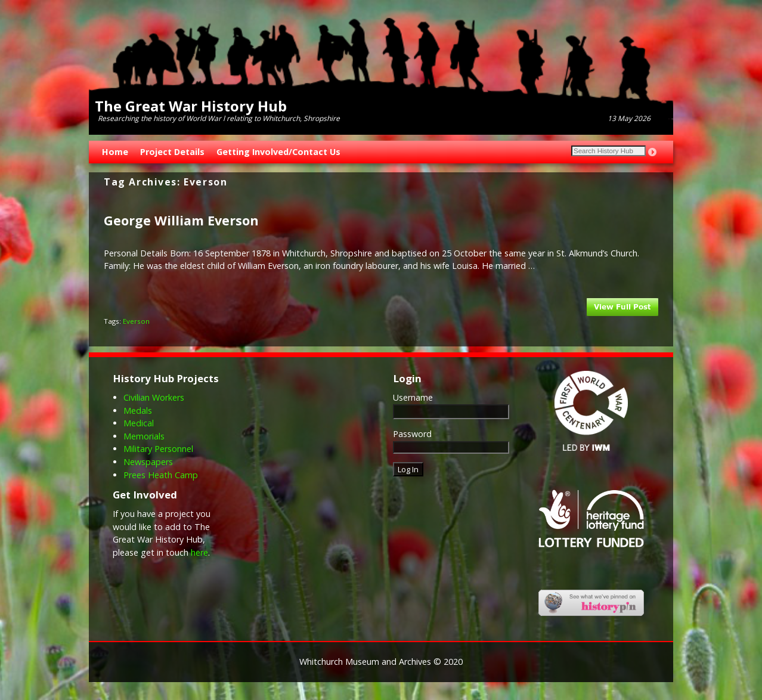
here (199, 552)
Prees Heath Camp (161, 475)
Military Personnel (158, 449)
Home (115, 152)
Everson (136, 321)
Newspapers (148, 462)
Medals (138, 411)
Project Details (172, 152)
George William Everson (181, 220)
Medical (139, 423)
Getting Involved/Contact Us (278, 152)
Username (413, 397)
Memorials (144, 436)
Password (412, 434)
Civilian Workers (154, 397)
